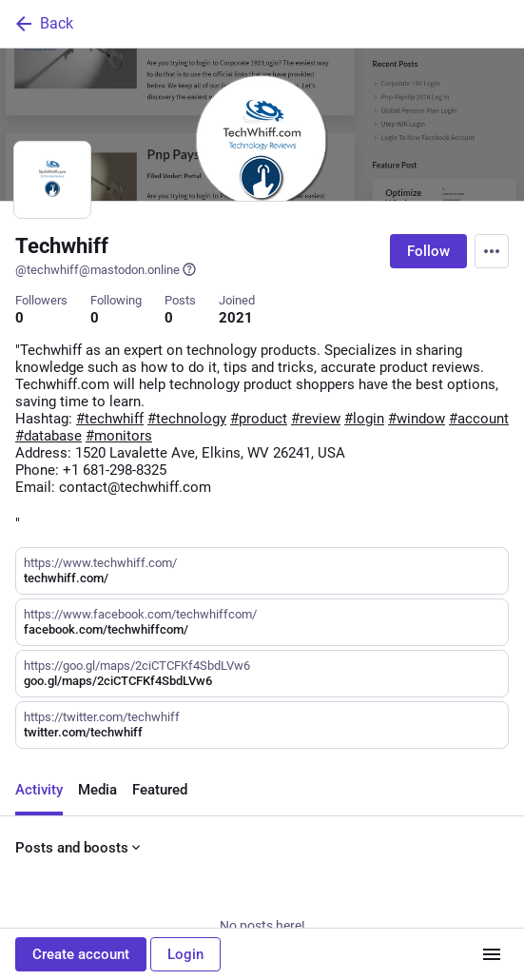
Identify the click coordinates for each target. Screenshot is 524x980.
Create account (81, 954)
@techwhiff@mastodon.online (106, 269)
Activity (39, 790)
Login (185, 954)
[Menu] (492, 251)
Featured (160, 790)
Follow (428, 251)
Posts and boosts (79, 848)
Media (97, 790)
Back (43, 24)
